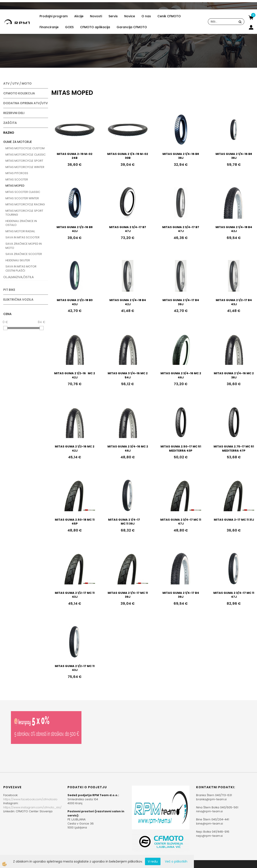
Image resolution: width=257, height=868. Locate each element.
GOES (69, 27)
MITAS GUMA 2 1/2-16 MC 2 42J (75, 375)
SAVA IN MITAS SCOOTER (22, 237)
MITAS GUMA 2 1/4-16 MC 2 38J (234, 375)
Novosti (96, 16)
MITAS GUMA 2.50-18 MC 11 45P (75, 522)
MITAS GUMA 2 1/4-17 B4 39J (181, 302)
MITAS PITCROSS (17, 173)
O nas (146, 16)
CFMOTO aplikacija (95, 27)
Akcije (79, 16)
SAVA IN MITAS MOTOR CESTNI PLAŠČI (21, 269)
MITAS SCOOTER (17, 179)
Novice (130, 16)
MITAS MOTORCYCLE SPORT (24, 161)
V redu (153, 861)
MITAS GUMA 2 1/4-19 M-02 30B (128, 156)
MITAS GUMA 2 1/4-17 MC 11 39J (128, 522)
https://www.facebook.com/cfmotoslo (30, 799)
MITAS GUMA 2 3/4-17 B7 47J (128, 229)
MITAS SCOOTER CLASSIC (23, 192)
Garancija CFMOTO (132, 27)
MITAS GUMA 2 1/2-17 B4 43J (234, 302)
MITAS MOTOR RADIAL (20, 231)
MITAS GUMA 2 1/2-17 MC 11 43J (75, 595)
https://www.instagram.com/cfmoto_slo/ (32, 807)
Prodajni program (54, 16)
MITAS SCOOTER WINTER (22, 198)
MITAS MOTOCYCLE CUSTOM (25, 148)
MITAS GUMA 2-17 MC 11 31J (234, 520)
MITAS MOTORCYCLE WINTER (25, 167)
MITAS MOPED (15, 186)
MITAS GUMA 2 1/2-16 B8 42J (75, 229)
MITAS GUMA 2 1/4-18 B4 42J (234, 229)
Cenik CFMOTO (169, 16)
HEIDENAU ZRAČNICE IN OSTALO (21, 223)
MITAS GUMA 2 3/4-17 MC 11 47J (181, 522)
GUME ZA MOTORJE (18, 142)
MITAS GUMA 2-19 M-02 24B (75, 156)
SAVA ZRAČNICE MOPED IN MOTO (24, 246)
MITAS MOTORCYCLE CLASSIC (26, 155)
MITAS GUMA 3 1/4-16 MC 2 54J (128, 375)
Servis (113, 16)
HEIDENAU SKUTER (18, 260)
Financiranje (49, 27)
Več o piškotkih (176, 861)
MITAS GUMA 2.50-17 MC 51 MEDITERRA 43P (181, 449)
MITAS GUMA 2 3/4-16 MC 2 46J (181, 375)
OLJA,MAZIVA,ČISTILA (18, 277)
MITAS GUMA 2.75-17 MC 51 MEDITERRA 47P (234, 449)
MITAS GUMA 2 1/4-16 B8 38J (181, 156)
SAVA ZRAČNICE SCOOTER (24, 254)
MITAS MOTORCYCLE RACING (25, 204)
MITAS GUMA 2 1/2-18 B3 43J (75, 302)
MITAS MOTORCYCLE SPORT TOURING (24, 213)
